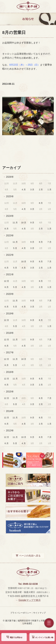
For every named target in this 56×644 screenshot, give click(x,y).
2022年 (10, 255)
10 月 (24, 223)
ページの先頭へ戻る (30, 556)
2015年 (10, 392)
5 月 (15, 248)
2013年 (10, 431)
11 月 (15, 223)
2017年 (10, 353)
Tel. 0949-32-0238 (28, 584)
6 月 (7, 229)
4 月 (24, 190)
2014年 (10, 411)
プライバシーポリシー (21, 613)
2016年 (10, 372)
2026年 (10, 177)
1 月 (49, 190)
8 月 (41, 203)
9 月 (32, 223)
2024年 (10, 216)
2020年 (10, 294)
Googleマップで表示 (30, 600)
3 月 (32, 190)
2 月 (41, 190)
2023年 (10, 236)
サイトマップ (39, 613)
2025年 (10, 196)
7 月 (49, 242)
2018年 (10, 333)
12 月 (6, 281)
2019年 (10, 314)
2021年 (10, 274)
